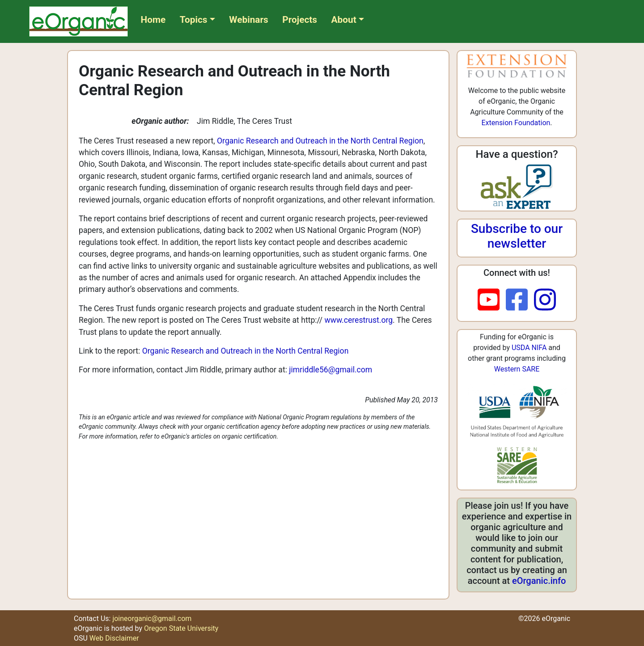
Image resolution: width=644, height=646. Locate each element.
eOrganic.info (539, 581)
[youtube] (492, 300)
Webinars (248, 20)
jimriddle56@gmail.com (330, 370)
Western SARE (517, 369)
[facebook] (520, 300)
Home (153, 20)
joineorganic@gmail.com (152, 619)
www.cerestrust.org (359, 320)
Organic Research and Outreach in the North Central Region (320, 141)
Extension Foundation (516, 123)
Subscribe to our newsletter (517, 236)
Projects (300, 20)
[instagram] (545, 300)
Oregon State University (181, 628)
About (344, 20)
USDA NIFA (529, 348)
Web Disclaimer (114, 638)
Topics (194, 20)
